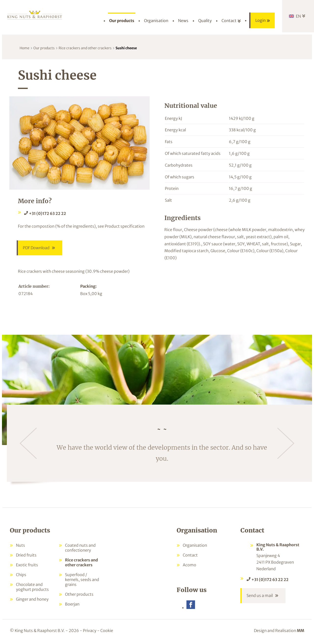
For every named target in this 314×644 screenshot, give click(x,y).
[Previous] (28, 444)
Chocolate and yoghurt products (32, 587)
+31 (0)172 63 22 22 (47, 213)
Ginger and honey (32, 600)
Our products (44, 48)
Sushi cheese (126, 48)
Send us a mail (260, 596)
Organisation (195, 546)
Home (25, 48)
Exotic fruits (27, 565)
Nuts (20, 546)
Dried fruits (26, 556)
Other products (79, 595)
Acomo (190, 565)
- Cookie (105, 631)
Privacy (90, 631)
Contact (190, 556)
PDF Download (36, 248)
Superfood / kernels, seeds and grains (82, 580)
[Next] (286, 444)
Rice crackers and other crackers (85, 48)
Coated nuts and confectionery (80, 548)
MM (301, 631)
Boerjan (72, 605)
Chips (21, 575)
